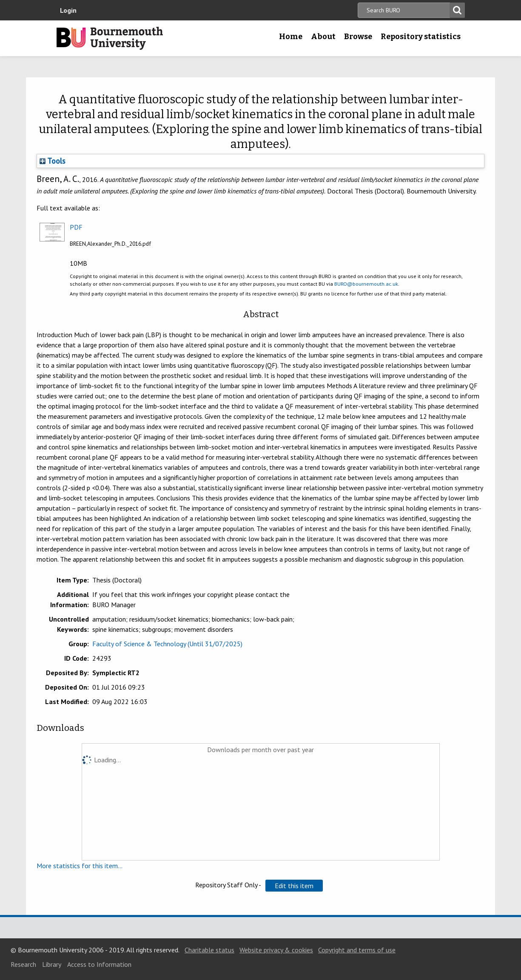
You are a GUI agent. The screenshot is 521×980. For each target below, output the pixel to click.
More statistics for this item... (80, 866)
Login (68, 10)
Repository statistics (421, 37)
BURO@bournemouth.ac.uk (366, 284)
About (323, 37)
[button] (294, 886)
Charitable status (209, 950)
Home (291, 37)
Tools (53, 161)
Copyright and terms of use (357, 950)
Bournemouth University (110, 38)
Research (23, 964)
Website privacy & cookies (276, 950)
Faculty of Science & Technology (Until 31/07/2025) (167, 644)
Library (52, 964)
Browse (358, 37)
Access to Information (99, 964)
